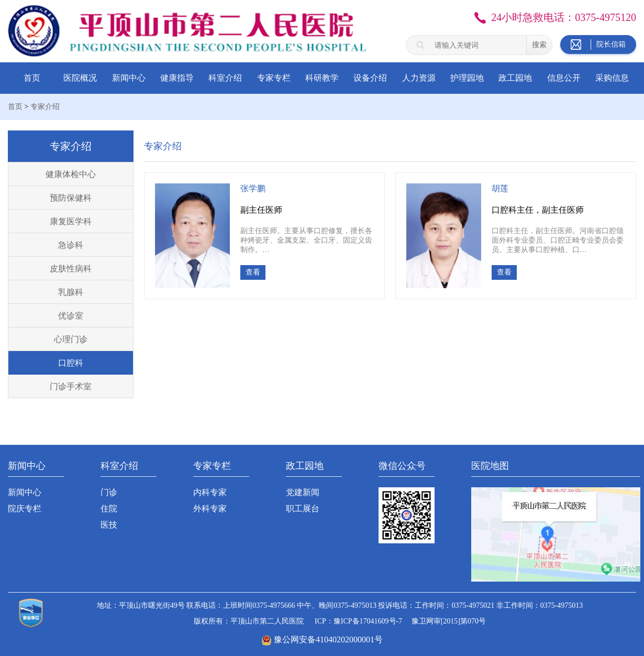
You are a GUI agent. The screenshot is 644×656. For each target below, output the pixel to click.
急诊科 (71, 245)
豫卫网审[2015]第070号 (449, 621)
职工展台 (303, 509)
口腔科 (71, 363)
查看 (253, 272)
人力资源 (419, 78)
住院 (109, 509)
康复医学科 (71, 221)
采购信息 (612, 78)
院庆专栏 (25, 509)
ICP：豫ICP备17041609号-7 (358, 621)
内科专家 (210, 492)
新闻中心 (129, 78)
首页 (32, 78)
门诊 (109, 492)
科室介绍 (225, 78)
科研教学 (322, 78)
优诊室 (71, 316)
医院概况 (80, 78)
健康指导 (177, 78)
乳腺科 (71, 292)
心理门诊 (71, 339)
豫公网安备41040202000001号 (328, 639)
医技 (109, 525)
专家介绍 (45, 107)
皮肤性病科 (71, 269)
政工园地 (515, 78)
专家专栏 (274, 78)
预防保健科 (71, 198)
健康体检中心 (71, 174)
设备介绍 (370, 78)
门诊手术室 (71, 386)
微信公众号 (402, 466)
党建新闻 (303, 492)
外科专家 (210, 509)
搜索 (539, 45)
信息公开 (564, 78)
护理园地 (467, 78)
